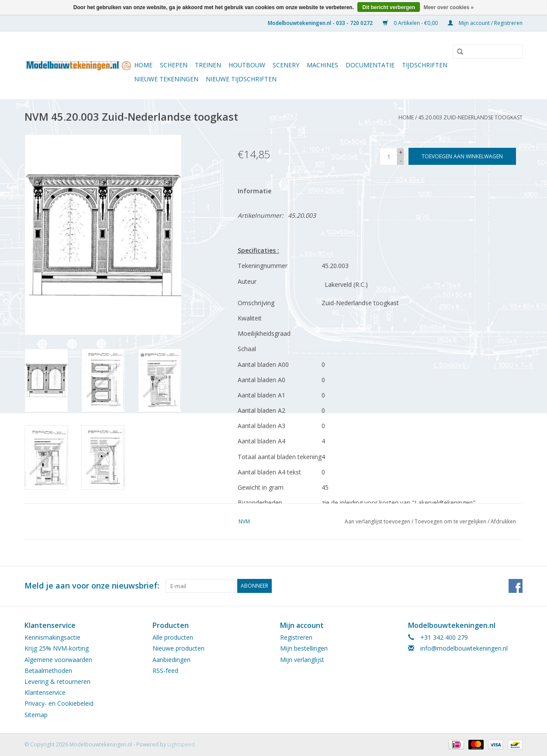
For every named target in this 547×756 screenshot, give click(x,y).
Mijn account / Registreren (485, 23)
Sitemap (36, 715)
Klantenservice (45, 692)
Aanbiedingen (171, 660)
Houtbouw (247, 65)
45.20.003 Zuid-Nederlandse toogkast (470, 117)
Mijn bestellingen (304, 648)
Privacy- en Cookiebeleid (59, 703)
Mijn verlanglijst (302, 660)
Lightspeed (181, 744)
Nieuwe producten (178, 648)
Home (143, 65)
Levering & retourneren (57, 681)
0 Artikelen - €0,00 (411, 23)
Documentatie (370, 65)
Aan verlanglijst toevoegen (377, 521)
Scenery (286, 65)
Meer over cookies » (448, 7)
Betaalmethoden (48, 671)
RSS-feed (165, 671)
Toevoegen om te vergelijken (451, 521)
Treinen (208, 65)
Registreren (296, 637)
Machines (322, 65)
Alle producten (173, 637)
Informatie (254, 191)
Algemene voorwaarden (58, 660)
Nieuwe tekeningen (166, 79)
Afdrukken (503, 521)
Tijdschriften (425, 65)
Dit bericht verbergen (389, 7)
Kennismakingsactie (52, 637)
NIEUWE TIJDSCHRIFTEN (241, 79)
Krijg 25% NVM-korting (57, 648)
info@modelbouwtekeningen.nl (464, 648)
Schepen (174, 65)
